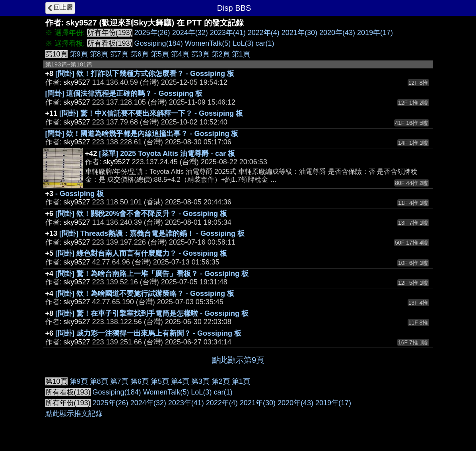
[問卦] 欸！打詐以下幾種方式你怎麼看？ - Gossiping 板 (145, 74)
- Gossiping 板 (80, 194)
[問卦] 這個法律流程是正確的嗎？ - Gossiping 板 (124, 93)
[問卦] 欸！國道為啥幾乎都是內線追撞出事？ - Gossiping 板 (142, 134)
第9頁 (79, 54)
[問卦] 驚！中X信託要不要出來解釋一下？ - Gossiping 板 (151, 113)
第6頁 (140, 54)
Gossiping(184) (159, 43)
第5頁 (160, 54)
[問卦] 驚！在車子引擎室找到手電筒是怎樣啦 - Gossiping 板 (152, 313)
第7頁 (119, 54)
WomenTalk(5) (208, 43)
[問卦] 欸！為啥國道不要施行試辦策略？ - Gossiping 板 (145, 294)
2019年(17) (375, 33)
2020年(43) (337, 33)
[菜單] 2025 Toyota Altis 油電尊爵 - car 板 (167, 154)
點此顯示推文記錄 (74, 414)
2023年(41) (228, 33)
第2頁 (221, 54)
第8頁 (99, 54)
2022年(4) (264, 33)
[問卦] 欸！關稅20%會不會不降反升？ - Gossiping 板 (141, 214)
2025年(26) (152, 33)
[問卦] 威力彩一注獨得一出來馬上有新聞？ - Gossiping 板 (148, 333)
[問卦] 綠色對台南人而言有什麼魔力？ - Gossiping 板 (141, 253)
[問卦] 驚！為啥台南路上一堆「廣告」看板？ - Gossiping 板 (152, 274)
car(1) (265, 43)
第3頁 (200, 54)
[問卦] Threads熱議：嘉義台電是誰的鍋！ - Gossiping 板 (152, 233)
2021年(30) (299, 33)
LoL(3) (243, 43)
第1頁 (241, 54)
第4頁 (180, 54)
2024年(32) (190, 33)
